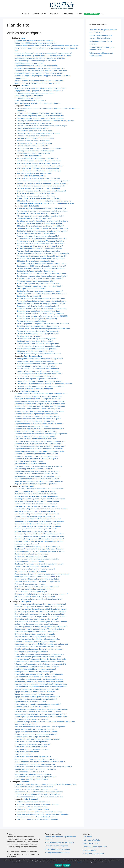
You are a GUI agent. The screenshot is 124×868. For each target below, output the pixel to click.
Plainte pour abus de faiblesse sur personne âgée (34, 672)
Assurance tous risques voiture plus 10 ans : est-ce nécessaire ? (39, 429)
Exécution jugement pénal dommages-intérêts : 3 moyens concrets (41, 684)
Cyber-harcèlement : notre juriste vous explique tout (35, 764)
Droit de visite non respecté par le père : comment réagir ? (40, 286)
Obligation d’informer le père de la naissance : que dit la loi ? (41, 226)
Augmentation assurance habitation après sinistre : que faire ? (39, 424)
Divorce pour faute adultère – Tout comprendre (35, 151)
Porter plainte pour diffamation (27, 752)
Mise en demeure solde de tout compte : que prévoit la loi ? (38, 519)
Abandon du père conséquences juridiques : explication (39, 251)
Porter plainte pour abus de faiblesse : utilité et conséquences (39, 674)
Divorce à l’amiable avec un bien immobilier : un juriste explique (42, 126)
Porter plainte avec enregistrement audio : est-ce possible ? (38, 704)
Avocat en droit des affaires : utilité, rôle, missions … (35, 41)
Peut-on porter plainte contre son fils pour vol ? (33, 744)
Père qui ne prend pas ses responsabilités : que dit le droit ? (40, 216)
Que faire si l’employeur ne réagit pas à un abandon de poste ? (39, 564)
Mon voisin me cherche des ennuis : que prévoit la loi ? (36, 699)
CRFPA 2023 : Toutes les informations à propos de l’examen (38, 794)
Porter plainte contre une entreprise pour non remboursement (39, 654)
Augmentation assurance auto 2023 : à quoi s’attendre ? (36, 66)
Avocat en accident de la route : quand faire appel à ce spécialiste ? (40, 394)
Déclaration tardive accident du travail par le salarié (35, 596)
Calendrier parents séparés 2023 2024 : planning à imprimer (41, 313)
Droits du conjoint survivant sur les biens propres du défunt (40, 386)
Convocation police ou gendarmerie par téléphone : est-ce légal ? (40, 614)
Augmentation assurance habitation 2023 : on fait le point (37, 471)
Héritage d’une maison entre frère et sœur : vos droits (38, 371)
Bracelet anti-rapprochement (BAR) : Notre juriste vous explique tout (41, 644)
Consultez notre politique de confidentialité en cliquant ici (67, 862)
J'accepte (58, 865)
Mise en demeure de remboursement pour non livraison (39, 198)
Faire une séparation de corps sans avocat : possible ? (38, 236)
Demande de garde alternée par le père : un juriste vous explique (43, 228)
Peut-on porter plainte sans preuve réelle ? (31, 652)
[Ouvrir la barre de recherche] (102, 14)
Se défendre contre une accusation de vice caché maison (39, 161)
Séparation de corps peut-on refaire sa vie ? (34, 136)
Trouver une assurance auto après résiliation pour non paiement (40, 406)
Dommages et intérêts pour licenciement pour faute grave (37, 576)
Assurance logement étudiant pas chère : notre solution (36, 454)
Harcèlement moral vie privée (57, 846)
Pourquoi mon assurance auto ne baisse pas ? (32, 426)
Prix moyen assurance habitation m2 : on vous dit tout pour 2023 (40, 441)
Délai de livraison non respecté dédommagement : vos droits (41, 186)
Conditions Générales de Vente (95, 847)
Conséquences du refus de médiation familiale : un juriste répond (43, 221)
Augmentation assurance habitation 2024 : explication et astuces (40, 401)
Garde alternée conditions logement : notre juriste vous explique (42, 231)
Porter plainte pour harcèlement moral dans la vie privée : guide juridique (43, 767)
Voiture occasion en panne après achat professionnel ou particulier (43, 181)
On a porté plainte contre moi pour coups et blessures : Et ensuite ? (41, 627)
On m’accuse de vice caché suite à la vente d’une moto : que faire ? (40, 88)
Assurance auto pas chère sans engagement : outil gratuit (37, 416)
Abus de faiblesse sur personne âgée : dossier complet (36, 677)
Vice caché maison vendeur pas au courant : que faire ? (38, 163)
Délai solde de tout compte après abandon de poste (35, 511)
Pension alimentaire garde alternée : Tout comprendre (38, 331)
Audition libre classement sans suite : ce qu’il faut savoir (36, 624)
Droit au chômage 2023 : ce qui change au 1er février (35, 61)
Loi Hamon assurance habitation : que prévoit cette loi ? (36, 474)
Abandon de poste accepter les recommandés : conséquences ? (39, 489)
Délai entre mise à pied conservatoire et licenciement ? (36, 494)
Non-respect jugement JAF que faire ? (32, 288)
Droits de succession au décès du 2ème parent (35, 389)
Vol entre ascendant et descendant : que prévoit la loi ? (36, 734)
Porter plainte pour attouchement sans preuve (33, 757)
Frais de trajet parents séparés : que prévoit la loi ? (37, 233)
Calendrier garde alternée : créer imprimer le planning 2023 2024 (43, 316)
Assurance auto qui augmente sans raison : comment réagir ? (38, 444)
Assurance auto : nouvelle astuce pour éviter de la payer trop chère (41, 71)
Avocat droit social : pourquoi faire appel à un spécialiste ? (37, 581)
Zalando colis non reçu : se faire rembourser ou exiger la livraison (43, 183)
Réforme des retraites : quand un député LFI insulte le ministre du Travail (43, 56)
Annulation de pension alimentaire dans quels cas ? (37, 349)
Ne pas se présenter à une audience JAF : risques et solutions (41, 241)
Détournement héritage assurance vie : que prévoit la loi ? (40, 381)
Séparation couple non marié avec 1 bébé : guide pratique (40, 223)
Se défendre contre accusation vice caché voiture (36, 196)
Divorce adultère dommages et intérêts (32, 146)
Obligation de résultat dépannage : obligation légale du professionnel (44, 201)
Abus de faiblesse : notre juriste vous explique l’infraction (37, 667)
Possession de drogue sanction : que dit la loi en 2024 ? (36, 632)
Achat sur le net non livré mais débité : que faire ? (36, 193)
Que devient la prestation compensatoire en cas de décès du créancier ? (45, 384)
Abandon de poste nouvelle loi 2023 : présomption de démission (40, 58)
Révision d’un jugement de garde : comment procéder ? (39, 283)
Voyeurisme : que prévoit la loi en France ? (31, 702)
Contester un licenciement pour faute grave (32, 566)
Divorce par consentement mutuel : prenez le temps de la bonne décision (46, 121)
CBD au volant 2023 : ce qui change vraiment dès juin (35, 43)
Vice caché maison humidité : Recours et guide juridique (39, 171)
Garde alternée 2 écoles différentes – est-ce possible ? (38, 344)
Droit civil (55, 14)
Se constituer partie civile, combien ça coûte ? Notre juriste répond (40, 609)
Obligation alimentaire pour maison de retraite (35, 351)
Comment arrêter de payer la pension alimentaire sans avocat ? (42, 238)
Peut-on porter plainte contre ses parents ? (31, 719)
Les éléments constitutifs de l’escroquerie (33, 809)
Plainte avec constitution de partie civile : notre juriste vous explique (41, 709)
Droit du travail (68, 14)
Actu (23, 38)
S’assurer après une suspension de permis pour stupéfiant (37, 409)
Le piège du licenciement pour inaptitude (31, 556)
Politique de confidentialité (93, 853)
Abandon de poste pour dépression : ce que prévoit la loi (37, 514)
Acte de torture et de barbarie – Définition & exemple (38, 804)
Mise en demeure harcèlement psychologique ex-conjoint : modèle (41, 621)
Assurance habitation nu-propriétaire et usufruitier (34, 421)
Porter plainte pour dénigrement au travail (31, 779)
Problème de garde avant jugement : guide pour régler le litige (42, 208)
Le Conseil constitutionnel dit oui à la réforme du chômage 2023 (40, 68)
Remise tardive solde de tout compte (59, 842)
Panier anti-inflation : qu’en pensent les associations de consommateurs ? (43, 53)
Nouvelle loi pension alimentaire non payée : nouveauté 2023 (41, 303)
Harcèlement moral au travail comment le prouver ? (35, 569)
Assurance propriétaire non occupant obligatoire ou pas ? (37, 456)
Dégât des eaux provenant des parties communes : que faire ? (39, 481)
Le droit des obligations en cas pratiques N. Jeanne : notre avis (39, 797)
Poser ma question (92, 14)
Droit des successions (33, 356)
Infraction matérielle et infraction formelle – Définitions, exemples (43, 814)
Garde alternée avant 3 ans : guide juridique (34, 218)
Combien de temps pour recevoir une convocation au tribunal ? (39, 662)
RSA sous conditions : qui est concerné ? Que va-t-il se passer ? (39, 73)
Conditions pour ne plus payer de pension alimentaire (38, 326)
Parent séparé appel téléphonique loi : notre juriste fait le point (42, 301)
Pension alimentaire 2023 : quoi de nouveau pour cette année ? (42, 298)
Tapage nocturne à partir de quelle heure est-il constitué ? (37, 697)
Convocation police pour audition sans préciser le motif (36, 619)
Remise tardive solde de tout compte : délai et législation (37, 579)
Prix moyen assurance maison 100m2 (29, 461)
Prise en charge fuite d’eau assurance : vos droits (34, 469)
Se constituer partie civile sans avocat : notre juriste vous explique (40, 611)
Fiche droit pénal (31, 799)
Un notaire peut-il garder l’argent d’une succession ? (37, 379)
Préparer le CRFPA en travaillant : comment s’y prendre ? (36, 789)
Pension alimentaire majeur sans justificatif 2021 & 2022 (39, 354)
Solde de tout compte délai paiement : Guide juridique (36, 504)
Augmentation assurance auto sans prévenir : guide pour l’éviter (40, 451)
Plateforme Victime (39, 14)
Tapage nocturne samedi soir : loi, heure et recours (34, 694)
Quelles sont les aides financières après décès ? (35, 361)
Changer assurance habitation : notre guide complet (35, 436)
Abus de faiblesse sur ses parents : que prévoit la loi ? (35, 777)
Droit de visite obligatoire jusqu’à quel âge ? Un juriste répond (41, 268)
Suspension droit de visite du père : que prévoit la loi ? (38, 306)
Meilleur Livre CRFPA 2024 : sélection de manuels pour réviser (39, 792)
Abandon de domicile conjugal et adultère (33, 141)
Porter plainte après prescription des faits (31, 747)
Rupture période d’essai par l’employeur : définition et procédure (40, 499)
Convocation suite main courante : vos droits (32, 749)
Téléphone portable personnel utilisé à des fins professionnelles (39, 521)
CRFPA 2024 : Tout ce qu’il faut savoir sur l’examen (34, 787)
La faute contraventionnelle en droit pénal (33, 802)
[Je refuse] (122, 863)
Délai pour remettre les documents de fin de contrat (35, 491)
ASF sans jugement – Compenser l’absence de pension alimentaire (43, 323)
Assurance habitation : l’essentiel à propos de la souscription (38, 396)
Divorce (27, 106)
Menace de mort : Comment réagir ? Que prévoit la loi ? (36, 759)
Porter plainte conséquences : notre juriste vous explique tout (39, 679)
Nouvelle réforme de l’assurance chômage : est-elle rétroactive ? (39, 81)
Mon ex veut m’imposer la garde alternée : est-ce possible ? (40, 278)
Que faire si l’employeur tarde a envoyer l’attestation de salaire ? (39, 549)
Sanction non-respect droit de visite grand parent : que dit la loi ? (42, 276)
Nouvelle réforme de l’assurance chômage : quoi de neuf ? (37, 83)
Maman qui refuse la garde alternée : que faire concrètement (41, 243)
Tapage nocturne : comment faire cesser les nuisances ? (36, 732)
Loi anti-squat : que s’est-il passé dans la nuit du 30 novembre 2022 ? (41, 717)
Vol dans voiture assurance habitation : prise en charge (36, 431)
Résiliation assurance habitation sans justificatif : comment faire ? (40, 446)
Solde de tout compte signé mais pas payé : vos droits (35, 531)
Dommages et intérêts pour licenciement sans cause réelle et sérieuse (42, 574)
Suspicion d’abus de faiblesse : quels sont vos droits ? (35, 669)
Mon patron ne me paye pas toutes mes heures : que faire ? (38, 526)
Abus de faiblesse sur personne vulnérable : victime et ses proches (40, 687)
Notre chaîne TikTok (91, 843)
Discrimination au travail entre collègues (30, 571)
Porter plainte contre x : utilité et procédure (31, 742)
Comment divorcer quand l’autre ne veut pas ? (35, 131)
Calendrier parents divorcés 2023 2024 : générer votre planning (42, 308)
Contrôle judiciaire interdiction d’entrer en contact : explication (39, 649)
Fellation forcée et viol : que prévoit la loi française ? (35, 637)
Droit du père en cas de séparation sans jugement (37, 339)
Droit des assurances (30, 391)
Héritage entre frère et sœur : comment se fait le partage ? (40, 359)
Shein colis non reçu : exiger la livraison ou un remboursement (41, 191)
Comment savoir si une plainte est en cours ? (32, 707)
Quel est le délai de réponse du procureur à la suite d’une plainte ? (40, 616)
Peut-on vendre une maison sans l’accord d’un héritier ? (39, 369)
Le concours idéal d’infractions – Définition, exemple (37, 819)
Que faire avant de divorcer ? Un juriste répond (35, 138)
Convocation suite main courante (58, 849)
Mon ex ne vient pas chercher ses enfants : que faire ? (38, 213)
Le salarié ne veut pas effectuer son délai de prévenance (36, 496)
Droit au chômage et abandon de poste (30, 584)
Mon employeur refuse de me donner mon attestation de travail (40, 536)
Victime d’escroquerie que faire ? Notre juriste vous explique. (38, 657)
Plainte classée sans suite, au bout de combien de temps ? (37, 739)
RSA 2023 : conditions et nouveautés (29, 63)
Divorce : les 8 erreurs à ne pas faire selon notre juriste (38, 133)
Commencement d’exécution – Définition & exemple (37, 817)
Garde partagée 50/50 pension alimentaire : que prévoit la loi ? (41, 266)
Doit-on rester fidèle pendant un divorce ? (33, 128)
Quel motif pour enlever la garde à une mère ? (35, 341)
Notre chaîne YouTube (92, 840)
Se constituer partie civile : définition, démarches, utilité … (37, 639)
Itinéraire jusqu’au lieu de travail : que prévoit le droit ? (36, 529)
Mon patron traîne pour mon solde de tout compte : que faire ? (39, 539)
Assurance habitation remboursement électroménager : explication (41, 434)
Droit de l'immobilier (33, 156)
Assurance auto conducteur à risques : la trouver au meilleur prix (40, 404)
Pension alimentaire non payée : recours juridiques (34, 93)
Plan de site (87, 837)
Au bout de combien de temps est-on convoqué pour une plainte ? (40, 714)
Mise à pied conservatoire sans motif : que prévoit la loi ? (37, 586)
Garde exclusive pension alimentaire (29, 96)
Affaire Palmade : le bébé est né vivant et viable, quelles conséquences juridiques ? (47, 46)
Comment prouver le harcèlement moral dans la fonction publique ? (41, 594)
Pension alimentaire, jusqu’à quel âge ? (32, 321)
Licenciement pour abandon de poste (29, 561)
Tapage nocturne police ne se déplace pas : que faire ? (36, 729)
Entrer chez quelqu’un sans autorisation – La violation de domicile (40, 659)
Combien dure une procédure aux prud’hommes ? (34, 589)
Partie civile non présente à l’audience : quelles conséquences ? (39, 606)
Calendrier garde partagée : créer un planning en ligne (38, 311)
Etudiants (25, 782)
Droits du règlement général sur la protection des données (37, 103)
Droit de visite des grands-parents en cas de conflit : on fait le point (43, 253)
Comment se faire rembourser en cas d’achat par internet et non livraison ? (46, 203)
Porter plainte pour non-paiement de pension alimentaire (40, 248)
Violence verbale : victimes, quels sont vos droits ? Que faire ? (38, 712)
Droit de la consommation (35, 176)
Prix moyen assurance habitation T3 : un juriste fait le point (38, 399)
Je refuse (67, 865)
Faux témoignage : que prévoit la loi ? (29, 772)
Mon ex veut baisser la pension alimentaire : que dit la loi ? (40, 246)
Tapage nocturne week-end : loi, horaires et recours (35, 692)
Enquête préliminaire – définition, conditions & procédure (40, 812)
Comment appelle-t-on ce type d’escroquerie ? (32, 737)
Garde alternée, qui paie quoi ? (29, 296)
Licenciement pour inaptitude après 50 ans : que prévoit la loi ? (39, 534)
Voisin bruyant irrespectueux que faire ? (30, 101)
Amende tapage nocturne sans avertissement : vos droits (37, 689)
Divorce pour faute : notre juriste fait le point (35, 143)
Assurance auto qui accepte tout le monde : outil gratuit (36, 459)
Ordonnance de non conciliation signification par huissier (39, 148)
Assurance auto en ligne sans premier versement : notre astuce (39, 411)
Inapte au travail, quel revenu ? (27, 544)
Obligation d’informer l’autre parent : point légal (36, 261)
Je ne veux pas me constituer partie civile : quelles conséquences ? (40, 604)
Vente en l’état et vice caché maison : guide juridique (38, 158)
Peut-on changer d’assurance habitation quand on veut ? (37, 479)
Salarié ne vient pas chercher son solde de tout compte (36, 506)
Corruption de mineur (23, 754)
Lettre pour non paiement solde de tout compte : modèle (37, 501)
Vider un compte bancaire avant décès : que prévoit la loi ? (40, 374)
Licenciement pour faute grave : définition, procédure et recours (40, 551)
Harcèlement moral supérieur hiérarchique (31, 554)
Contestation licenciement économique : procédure (35, 516)
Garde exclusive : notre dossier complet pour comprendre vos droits (44, 328)
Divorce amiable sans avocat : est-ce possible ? (35, 123)
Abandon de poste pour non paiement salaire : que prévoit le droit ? (41, 509)
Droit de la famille (31, 206)
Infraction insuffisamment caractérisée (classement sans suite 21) (40, 664)
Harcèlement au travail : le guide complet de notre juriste (37, 559)
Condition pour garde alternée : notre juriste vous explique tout (42, 263)
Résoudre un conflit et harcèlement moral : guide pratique (37, 546)
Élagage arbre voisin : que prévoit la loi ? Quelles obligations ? (39, 91)
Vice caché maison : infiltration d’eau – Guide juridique (38, 168)
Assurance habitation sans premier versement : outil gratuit (38, 419)
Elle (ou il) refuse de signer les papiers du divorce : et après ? (41, 118)
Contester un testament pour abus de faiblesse (35, 376)
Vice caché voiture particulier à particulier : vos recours (38, 178)
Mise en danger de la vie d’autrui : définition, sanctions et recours (40, 762)
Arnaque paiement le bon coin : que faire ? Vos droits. (35, 769)
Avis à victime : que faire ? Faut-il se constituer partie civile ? (38, 647)
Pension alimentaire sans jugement (28, 98)
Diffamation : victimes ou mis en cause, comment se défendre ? (39, 682)
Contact (79, 14)
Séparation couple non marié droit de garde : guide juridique (41, 258)
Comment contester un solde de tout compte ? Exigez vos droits (39, 541)
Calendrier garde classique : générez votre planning (37, 318)
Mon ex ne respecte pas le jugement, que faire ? (36, 281)
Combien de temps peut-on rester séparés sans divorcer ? (40, 113)
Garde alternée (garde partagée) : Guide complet (36, 271)
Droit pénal (25, 14)
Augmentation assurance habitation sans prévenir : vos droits (39, 449)
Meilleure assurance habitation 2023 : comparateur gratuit (37, 476)
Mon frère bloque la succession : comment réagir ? (37, 366)
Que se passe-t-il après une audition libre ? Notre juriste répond (39, 629)
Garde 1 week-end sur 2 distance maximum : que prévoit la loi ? (42, 293)
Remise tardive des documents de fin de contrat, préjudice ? (38, 524)
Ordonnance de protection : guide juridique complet (35, 634)
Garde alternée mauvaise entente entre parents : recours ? (40, 291)
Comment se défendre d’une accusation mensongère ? (36, 642)
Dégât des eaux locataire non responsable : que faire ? (36, 484)
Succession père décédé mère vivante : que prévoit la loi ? (39, 364)
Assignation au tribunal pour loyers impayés (34, 173)
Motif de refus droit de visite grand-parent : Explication (38, 346)
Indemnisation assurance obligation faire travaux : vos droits (38, 466)
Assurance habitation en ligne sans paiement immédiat (36, 414)
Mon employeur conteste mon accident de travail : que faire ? (38, 599)
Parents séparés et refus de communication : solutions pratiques (42, 211)
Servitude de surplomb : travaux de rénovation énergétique (40, 166)
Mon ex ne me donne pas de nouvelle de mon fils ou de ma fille (42, 256)
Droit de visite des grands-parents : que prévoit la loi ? (38, 334)
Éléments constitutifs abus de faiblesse (32, 807)
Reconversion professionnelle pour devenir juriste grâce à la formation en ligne (45, 784)
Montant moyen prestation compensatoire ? (34, 153)
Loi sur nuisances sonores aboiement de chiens (33, 774)
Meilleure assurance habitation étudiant (30, 464)
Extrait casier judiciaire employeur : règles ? (31, 591)
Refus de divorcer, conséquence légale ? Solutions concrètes (40, 116)
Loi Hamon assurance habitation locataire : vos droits (35, 439)
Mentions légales (90, 850)
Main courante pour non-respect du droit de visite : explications (42, 273)
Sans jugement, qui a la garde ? (29, 336)
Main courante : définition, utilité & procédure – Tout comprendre (40, 727)
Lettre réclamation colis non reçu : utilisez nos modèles (38, 188)
